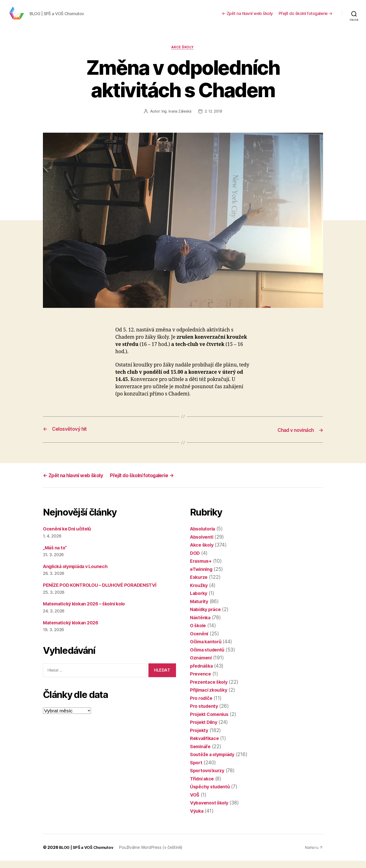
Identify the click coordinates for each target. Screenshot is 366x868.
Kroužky (199, 593)
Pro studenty (205, 713)
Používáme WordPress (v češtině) (154, 855)
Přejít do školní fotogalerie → (306, 17)
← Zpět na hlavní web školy (247, 17)
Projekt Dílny (205, 730)
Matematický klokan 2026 (73, 630)
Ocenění (200, 641)
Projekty (200, 738)
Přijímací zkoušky (210, 697)
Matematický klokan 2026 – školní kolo (88, 611)
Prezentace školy (210, 689)
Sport (197, 770)
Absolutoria (204, 536)
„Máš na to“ (56, 555)
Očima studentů (209, 657)
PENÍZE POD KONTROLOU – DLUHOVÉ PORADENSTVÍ (104, 592)
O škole (199, 633)
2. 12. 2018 (214, 119)
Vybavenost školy (211, 810)
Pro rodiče (202, 706)
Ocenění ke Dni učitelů (69, 536)
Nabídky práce (207, 617)
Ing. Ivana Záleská (176, 119)
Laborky (199, 601)
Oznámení (202, 665)
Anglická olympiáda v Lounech (78, 574)
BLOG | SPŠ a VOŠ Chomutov (88, 855)
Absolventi (203, 544)
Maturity (200, 609)
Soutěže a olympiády (214, 762)
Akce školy (183, 55)
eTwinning (202, 577)
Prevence (201, 681)
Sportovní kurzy (209, 778)
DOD (195, 560)
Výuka (197, 818)
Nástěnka (201, 625)
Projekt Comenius (211, 722)
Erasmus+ (202, 568)
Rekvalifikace (206, 746)
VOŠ (195, 802)
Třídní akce (203, 786)
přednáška (202, 673)
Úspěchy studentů (211, 794)
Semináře (201, 754)
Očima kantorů (207, 649)
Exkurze (199, 585)
